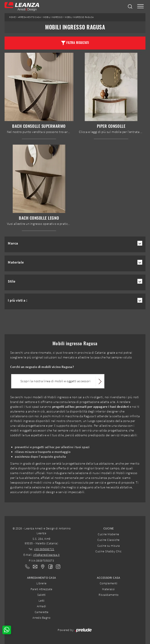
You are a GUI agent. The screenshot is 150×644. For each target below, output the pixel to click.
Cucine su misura (108, 546)
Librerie (42, 583)
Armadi (42, 606)
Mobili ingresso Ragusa (79, 17)
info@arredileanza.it (46, 555)
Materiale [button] (16, 262)
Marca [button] (13, 243)
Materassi (108, 589)
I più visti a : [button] (18, 300)
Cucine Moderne (108, 534)
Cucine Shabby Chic (108, 551)
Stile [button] (12, 281)
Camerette (42, 612)
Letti (42, 601)
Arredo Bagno (41, 618)
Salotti (42, 595)
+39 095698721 (44, 549)
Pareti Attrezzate (41, 589)
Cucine (109, 528)
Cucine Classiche (108, 540)
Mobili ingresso (53, 17)
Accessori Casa (108, 578)
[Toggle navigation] (140, 7)
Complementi (109, 583)
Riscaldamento (108, 595)
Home (12, 17)
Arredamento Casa (29, 17)
